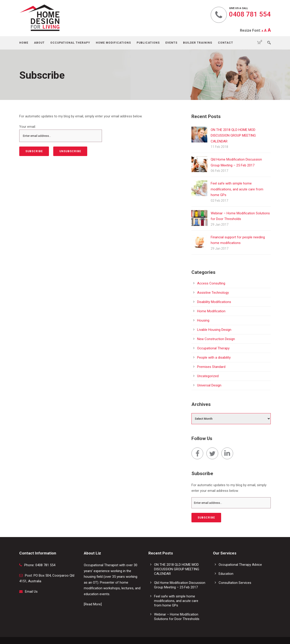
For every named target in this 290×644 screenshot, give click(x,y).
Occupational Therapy (70, 43)
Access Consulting (211, 283)
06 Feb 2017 (219, 171)
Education (226, 574)
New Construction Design (216, 339)
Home (24, 43)
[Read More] (93, 604)
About (39, 43)
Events (171, 43)
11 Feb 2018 (219, 147)
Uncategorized (208, 376)
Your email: (28, 127)
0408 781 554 (250, 14)
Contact (226, 43)
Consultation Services (235, 583)
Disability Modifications (214, 302)
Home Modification (211, 311)
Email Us (31, 592)
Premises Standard (211, 367)
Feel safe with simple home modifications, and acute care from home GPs (237, 189)
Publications (148, 43)
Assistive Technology (213, 293)
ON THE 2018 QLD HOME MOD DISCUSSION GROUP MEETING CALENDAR (233, 136)
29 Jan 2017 (220, 225)
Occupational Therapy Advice (240, 565)
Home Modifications (113, 43)
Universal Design (209, 385)
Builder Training (198, 43)
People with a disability (214, 358)
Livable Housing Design (214, 330)
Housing (203, 320)
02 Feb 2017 (219, 201)
